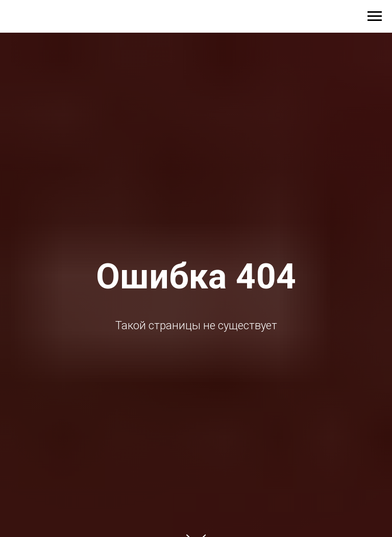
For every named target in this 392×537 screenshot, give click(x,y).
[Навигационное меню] (375, 16)
